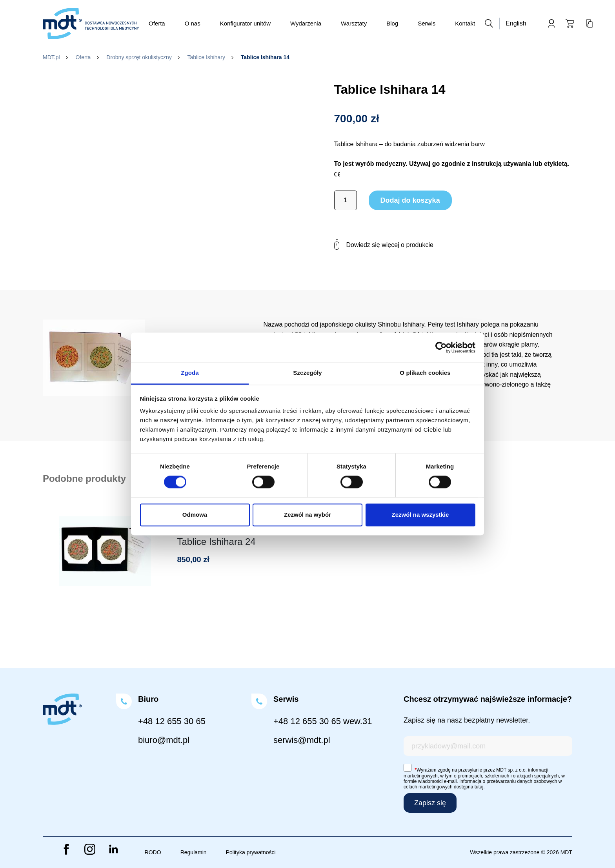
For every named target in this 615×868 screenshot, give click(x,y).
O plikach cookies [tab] (425, 373)
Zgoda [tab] (190, 373)
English (516, 23)
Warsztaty (354, 23)
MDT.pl (51, 57)
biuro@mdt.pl (164, 740)
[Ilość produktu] (346, 200)
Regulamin (194, 852)
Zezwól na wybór (307, 515)
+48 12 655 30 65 (172, 721)
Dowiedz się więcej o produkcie (384, 245)
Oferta (157, 23)
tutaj (479, 787)
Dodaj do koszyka (410, 200)
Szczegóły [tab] (307, 373)
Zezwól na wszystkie (420, 515)
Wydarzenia (306, 23)
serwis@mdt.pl (302, 740)
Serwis (427, 23)
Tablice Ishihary (206, 57)
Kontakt (465, 23)
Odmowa (195, 515)
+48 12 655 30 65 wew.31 (323, 721)
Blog (392, 23)
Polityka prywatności (251, 852)
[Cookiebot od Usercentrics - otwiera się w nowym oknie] (441, 347)
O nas (193, 23)
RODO (153, 852)
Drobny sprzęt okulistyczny (139, 57)
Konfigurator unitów (245, 23)
